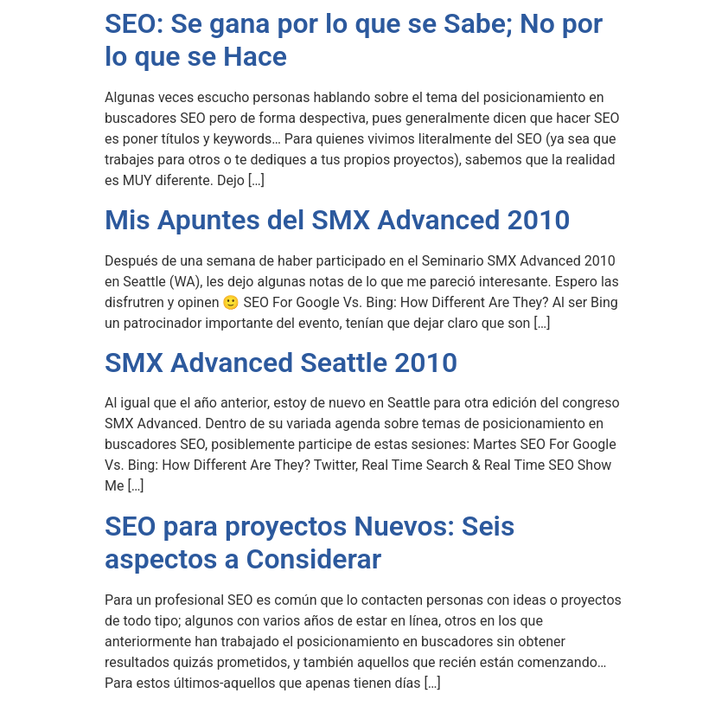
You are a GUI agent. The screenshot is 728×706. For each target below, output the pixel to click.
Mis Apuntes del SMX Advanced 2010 (338, 220)
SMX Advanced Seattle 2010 (281, 363)
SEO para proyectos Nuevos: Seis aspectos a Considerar (310, 542)
